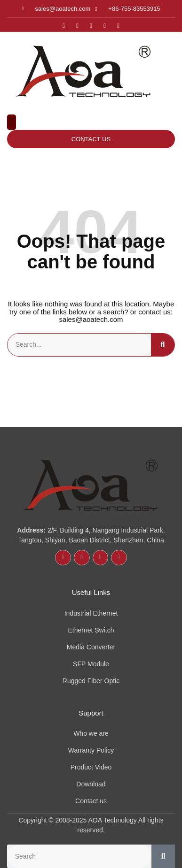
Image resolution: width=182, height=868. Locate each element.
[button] (12, 122)
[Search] (163, 345)
